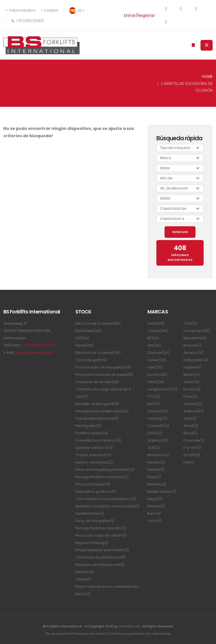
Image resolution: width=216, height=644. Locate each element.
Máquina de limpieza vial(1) (100, 565)
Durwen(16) (157, 375)
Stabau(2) (193, 404)
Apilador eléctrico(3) (94, 448)
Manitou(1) (157, 484)
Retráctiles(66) (89, 331)
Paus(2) (190, 396)
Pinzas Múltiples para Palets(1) (102, 550)
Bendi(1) (191, 433)
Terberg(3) (157, 418)
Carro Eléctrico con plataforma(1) (106, 499)
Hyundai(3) (157, 411)
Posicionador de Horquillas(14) (103, 367)
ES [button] (77, 11)
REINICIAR (180, 232)
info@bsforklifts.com (36, 353)
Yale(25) (155, 367)
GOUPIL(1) (192, 455)
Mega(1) (155, 499)
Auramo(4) (193, 353)
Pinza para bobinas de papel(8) (104, 375)
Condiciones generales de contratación (139, 634)
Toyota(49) (157, 331)
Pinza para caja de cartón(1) (101, 535)
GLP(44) (82, 338)
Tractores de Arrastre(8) (98, 382)
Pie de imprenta (57, 634)
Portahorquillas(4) (92, 433)
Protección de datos (88, 634)
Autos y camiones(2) (94, 462)
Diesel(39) (85, 345)
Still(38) (154, 345)
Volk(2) (190, 418)
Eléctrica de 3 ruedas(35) (98, 353)
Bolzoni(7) (192, 345)
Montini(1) (156, 506)
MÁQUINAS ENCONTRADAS (180, 253)
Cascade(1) (194, 440)
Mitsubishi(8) (195, 338)
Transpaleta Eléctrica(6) (97, 418)
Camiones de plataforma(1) (101, 557)
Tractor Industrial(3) (93, 455)
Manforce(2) (159, 455)
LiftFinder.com (130, 626)
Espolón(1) (85, 572)
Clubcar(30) (158, 353)
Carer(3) (191, 382)
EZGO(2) (155, 433)
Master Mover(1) (162, 492)
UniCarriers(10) (197, 331)
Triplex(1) (83, 579)
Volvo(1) (155, 521)
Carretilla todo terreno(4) (99, 440)
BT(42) (153, 338)
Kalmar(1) (156, 470)
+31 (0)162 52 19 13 (39, 345)
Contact (49, 10)
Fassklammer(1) (90, 513)
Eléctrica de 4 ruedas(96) (98, 323)
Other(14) (156, 382)
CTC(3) (154, 396)
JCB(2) (154, 448)
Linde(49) (156, 323)
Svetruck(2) (194, 411)
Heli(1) (189, 462)
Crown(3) (192, 389)
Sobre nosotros (21, 10)
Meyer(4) (192, 375)
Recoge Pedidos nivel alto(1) (101, 528)
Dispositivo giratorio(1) (96, 492)
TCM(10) (191, 323)
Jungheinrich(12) (162, 389)
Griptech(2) (158, 440)
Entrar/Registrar (139, 15)
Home (207, 77)
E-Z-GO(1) (192, 448)
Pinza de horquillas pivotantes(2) (105, 470)
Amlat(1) (191, 426)
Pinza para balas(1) (93, 484)
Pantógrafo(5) (88, 426)
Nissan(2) (156, 462)
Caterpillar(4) (196, 360)
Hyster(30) (157, 360)
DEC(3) (154, 404)
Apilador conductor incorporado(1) (107, 506)
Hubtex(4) (192, 367)
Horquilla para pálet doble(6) (102, 411)
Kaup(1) (154, 477)
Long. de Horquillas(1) (95, 521)
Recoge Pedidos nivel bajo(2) (103, 477)
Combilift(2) (158, 426)
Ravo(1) (154, 513)
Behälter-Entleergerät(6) (98, 404)
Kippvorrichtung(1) (92, 543)
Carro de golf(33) (91, 360)
